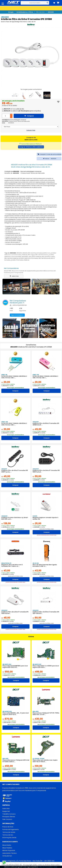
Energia (11, 12)
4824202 (36, 610)
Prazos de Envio (8, 827)
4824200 (51, 12)
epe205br (25, 257)
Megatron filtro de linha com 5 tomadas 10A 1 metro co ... (12, 565)
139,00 (6, 523)
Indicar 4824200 (49, 159)
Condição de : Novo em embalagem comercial (23, 171)
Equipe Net (6, 811)
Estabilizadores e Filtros (25, 12)
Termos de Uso (8, 835)
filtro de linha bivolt (44, 258)
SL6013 (35, 516)
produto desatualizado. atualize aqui (47, 535)
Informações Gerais (9, 838)
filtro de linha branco (42, 255)
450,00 (8, 766)
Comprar (29, 116)
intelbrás (25, 255)
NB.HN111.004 (7, 664)
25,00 (37, 523)
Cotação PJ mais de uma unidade (49, 154)
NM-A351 (5, 759)
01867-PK (36, 375)
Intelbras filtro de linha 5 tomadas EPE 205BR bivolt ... (46, 424)
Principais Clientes (9, 817)
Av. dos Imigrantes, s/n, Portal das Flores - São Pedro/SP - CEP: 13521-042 (28, 861)
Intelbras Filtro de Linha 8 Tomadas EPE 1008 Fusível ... (46, 471)
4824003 (4, 610)
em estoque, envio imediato (13, 101)
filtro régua (31, 255)
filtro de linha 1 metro (48, 257)
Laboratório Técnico (10, 853)
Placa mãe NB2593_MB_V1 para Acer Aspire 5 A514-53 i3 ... (16, 714)
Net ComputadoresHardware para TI (18, 302)
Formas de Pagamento (11, 830)
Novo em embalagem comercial (17, 120)
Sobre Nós (6, 809)
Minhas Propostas (9, 850)
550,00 (8, 672)
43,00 (6, 571)
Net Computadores (11, 268)
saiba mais (14, 276)
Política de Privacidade (45, 867)
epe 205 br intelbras (35, 257)
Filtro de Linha (40, 12)
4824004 (36, 469)
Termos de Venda (9, 832)
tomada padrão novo (44, 253)
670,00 (8, 719)
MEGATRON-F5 (6, 563)
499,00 (38, 672)
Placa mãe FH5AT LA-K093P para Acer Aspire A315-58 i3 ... (46, 667)
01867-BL (4, 375)
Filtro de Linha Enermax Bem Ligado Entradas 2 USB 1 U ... (45, 565)
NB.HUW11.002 (7, 711)
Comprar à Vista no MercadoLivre (31, 147)
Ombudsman (7, 856)
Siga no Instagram (17, 315)
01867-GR (5, 422)
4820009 (4, 516)
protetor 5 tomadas (17, 260)
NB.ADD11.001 (37, 664)
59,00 (37, 476)
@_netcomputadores (18, 305)
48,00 (6, 618)
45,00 (37, 429)
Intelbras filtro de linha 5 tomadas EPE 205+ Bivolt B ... (46, 613)
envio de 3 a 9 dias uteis (47, 529)
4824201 (25, 253)
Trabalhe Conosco (9, 814)
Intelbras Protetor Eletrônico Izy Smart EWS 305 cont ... (15, 518)
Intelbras (27, 260)
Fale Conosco (7, 819)
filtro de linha (32, 253)
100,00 (37, 766)
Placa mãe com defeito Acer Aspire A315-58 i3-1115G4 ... (45, 761)
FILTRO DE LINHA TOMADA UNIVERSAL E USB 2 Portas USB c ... (14, 377)
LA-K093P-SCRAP (38, 759)
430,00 (38, 719)
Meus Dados (7, 845)
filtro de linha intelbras (11, 258)
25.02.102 (36, 563)
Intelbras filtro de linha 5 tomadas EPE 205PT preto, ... (15, 471)
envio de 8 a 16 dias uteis (15, 576)
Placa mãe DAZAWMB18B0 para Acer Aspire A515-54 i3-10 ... (15, 667)
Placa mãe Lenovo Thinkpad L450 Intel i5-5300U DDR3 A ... (16, 761)
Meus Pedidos (7, 848)
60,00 (37, 618)
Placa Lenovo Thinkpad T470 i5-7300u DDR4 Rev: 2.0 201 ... (46, 714)
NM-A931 (36, 711)
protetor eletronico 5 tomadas (28, 258)
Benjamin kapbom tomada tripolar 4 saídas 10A (45, 518)
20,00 (6, 382)
